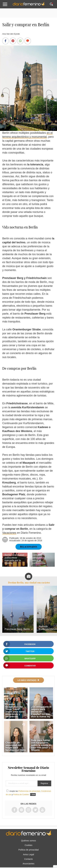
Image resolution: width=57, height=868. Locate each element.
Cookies (28, 845)
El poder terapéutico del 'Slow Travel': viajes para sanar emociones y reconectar (15, 710)
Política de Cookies (21, 794)
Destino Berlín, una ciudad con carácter (29, 583)
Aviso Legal (28, 854)
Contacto (28, 859)
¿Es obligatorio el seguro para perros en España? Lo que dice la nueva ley (41, 712)
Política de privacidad (28, 850)
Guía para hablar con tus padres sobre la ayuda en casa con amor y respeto (41, 745)
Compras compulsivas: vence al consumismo (39, 559)
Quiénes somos (28, 841)
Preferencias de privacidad (29, 791)
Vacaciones (9, 533)
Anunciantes (28, 864)
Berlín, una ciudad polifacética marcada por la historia (14, 559)
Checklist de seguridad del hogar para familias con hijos (16, 746)
